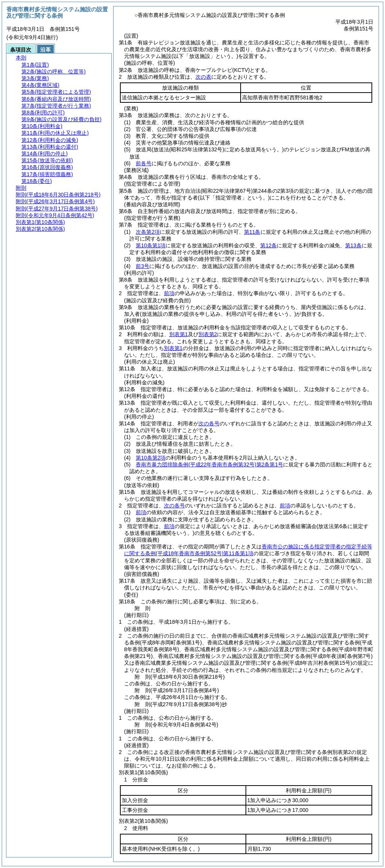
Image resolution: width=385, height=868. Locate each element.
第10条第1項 (151, 245)
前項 (169, 293)
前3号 (142, 266)
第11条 (252, 232)
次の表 (203, 77)
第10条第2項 (151, 458)
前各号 (144, 163)
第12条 (268, 245)
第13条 (353, 245)
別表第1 (179, 334)
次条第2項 (148, 232)
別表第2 (208, 334)
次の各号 (209, 423)
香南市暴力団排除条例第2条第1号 (209, 464)
